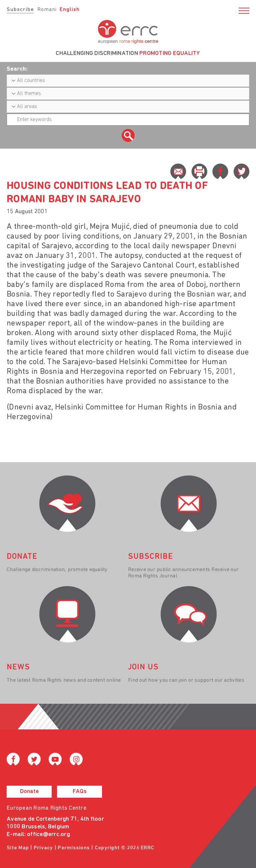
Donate (29, 792)
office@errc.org (48, 835)
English (70, 10)
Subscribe (20, 10)
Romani (47, 10)
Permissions (74, 848)
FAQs (80, 792)
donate (22, 557)
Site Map (18, 848)
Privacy (43, 848)
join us (143, 667)
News (18, 667)
